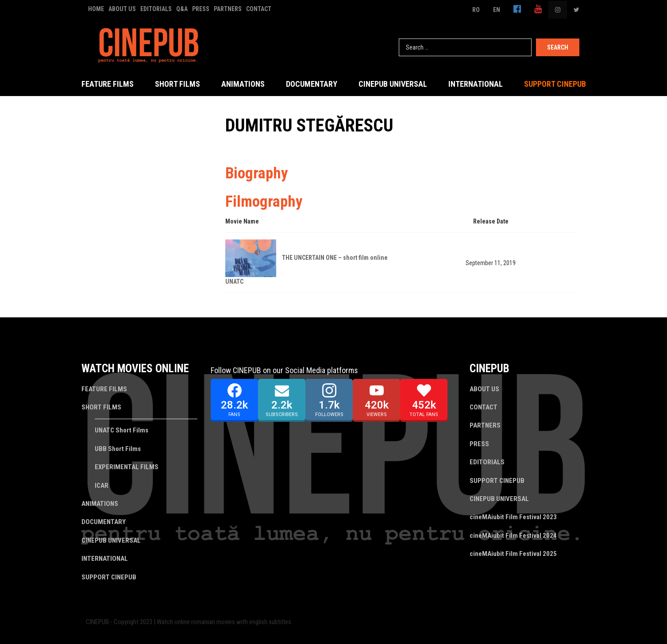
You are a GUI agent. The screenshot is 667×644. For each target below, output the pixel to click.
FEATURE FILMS (108, 84)
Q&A (182, 9)
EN (497, 10)
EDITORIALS (156, 9)
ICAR (102, 486)
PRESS (201, 9)
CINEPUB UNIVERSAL (393, 84)
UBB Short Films (118, 449)
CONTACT (259, 9)
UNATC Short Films (121, 430)
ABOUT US (122, 9)
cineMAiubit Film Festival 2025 (513, 554)
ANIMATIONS (243, 84)
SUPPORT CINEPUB (555, 84)
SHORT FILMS (177, 84)
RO (476, 10)
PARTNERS (228, 9)
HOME (96, 9)
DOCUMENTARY (312, 84)
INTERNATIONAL (476, 84)
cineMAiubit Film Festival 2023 (513, 517)
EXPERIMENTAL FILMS (127, 467)
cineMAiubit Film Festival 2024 (513, 536)
